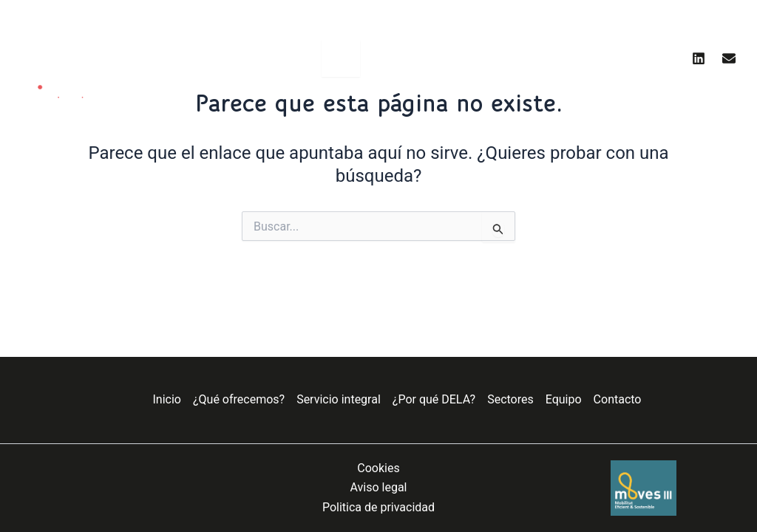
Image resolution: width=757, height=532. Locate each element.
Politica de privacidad (378, 507)
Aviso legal (379, 487)
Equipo (564, 399)
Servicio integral (339, 399)
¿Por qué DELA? (434, 399)
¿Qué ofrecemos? (239, 399)
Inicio (167, 399)
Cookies (378, 468)
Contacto (618, 399)
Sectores (510, 399)
